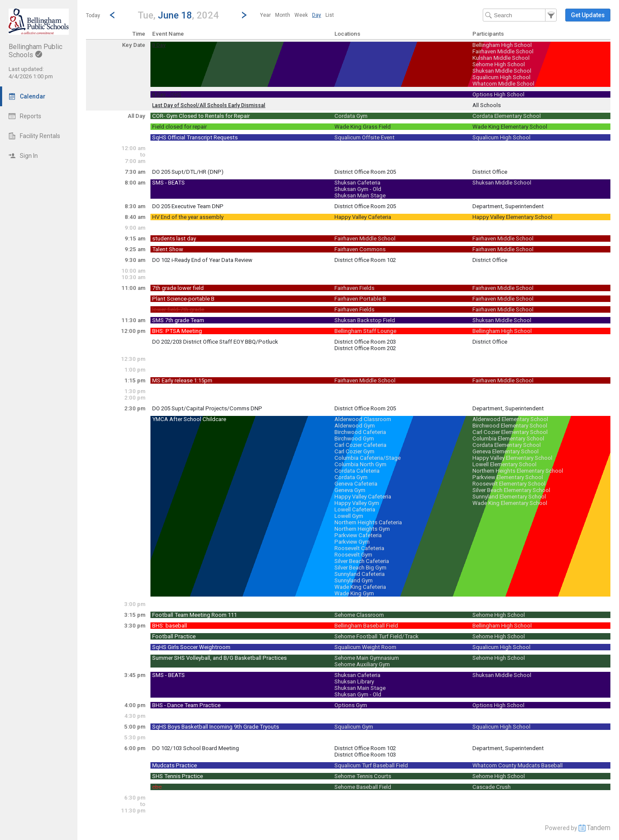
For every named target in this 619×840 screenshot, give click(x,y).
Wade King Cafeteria (360, 587)
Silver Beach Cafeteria (362, 561)
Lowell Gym (349, 516)
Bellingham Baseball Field (366, 626)
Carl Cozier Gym (354, 451)
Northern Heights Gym (362, 529)
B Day (159, 45)
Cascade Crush (492, 787)
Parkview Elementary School (508, 477)
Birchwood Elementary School (510, 426)
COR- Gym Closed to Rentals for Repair (201, 116)
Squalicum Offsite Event (365, 137)
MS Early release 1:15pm (182, 380)
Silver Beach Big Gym (360, 568)
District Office (490, 172)
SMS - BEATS (169, 183)
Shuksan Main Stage (360, 195)
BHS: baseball (170, 626)
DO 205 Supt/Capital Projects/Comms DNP (207, 408)
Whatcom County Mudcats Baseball (518, 765)
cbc (157, 787)
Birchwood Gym (354, 438)
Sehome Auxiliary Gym (362, 664)
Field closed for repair (179, 127)
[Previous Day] (112, 15)
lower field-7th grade (178, 309)
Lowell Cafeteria (355, 509)
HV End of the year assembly (188, 217)
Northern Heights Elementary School (518, 471)
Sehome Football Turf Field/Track (377, 636)
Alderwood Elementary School (510, 419)
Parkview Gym (352, 542)
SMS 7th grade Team (178, 320)
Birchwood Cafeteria (360, 432)
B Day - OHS (167, 95)
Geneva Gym (350, 490)
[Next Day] (244, 15)
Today (93, 15)
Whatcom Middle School (503, 84)
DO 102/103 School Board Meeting (196, 748)
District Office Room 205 (365, 172)
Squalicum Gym (354, 727)
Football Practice (174, 636)
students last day (174, 238)
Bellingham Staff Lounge (365, 331)
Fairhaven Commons (360, 249)
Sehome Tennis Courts (363, 776)
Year (265, 15)
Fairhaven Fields (354, 288)
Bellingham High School (502, 45)
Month (283, 15)
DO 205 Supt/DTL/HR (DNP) (188, 172)
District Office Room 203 (365, 342)
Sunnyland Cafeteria (360, 574)
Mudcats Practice (175, 765)
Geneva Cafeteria (356, 484)
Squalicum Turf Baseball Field (371, 765)
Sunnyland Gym (354, 580)
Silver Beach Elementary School (511, 490)
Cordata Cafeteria (357, 471)
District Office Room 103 (365, 755)
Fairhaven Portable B (360, 299)
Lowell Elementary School (504, 464)
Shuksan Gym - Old (358, 189)
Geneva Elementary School (506, 451)
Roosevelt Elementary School (509, 484)
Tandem (599, 828)
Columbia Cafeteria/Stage (368, 458)
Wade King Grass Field (363, 127)
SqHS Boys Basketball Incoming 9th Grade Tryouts (216, 727)
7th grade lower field (178, 288)
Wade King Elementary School (510, 127)
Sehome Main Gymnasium (367, 658)
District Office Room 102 (365, 260)
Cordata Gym (351, 116)
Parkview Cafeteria (358, 535)
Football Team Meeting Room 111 (195, 615)
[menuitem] (265, 15)
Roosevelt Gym (353, 555)
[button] (178, 15)
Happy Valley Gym (357, 503)
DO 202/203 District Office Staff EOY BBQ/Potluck (215, 342)
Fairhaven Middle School (503, 51)
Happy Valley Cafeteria (363, 217)
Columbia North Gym (360, 464)
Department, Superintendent (508, 206)
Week (301, 15)
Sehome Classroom (359, 615)
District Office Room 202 (365, 348)
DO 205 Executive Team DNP (188, 206)
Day (317, 15)
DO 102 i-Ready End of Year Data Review (202, 260)
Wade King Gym (354, 593)
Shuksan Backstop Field (365, 320)
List (330, 15)
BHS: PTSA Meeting (177, 331)
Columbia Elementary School (508, 438)
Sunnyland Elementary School (509, 497)
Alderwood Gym (355, 426)
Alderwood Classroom (363, 419)
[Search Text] (520, 15)
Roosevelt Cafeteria (359, 548)
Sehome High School (499, 64)
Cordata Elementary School (507, 116)
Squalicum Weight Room (365, 647)
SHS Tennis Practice (178, 776)
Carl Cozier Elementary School (510, 432)
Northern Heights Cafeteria (368, 522)
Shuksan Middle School (502, 71)
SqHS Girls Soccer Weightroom (191, 647)
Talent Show (168, 249)
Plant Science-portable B (183, 299)
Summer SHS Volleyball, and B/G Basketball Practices (219, 658)
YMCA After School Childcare (189, 419)
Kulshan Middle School (501, 58)
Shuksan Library (354, 682)
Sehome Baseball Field (363, 787)
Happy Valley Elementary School (512, 217)
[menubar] (297, 15)
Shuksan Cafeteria (357, 183)
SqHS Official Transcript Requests (195, 137)
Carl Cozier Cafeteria (360, 445)
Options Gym (351, 705)
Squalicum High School (501, 77)
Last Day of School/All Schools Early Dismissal (209, 105)
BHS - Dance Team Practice (186, 705)
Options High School (498, 94)
